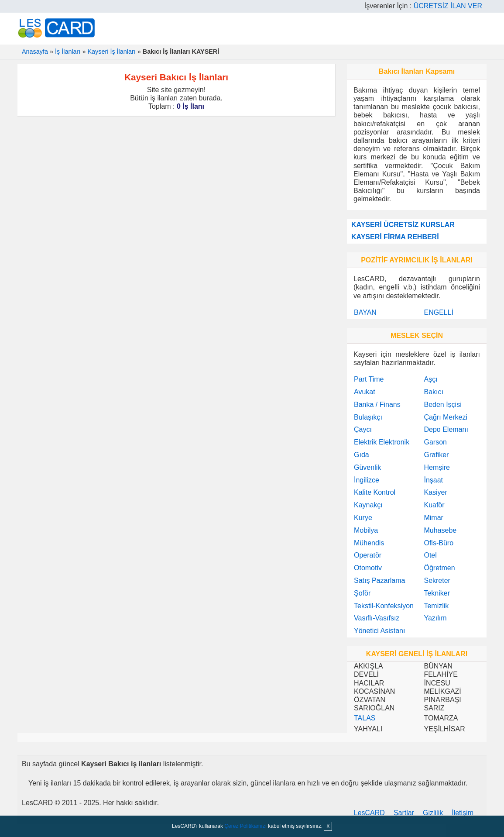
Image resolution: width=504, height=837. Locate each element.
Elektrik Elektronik (382, 442)
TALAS (365, 718)
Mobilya (366, 530)
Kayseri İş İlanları (111, 52)
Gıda (362, 455)
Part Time (369, 379)
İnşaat (433, 480)
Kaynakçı (368, 505)
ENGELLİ (439, 312)
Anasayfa (35, 52)
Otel (430, 555)
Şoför (362, 593)
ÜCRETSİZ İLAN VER (448, 6)
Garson (435, 442)
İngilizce (367, 480)
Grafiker (436, 455)
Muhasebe (440, 530)
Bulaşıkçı (368, 417)
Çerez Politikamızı (245, 826)
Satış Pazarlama (379, 580)
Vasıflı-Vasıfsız (377, 618)
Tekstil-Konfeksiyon (384, 606)
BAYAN (365, 312)
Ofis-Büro (439, 543)
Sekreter (437, 580)
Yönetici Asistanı (379, 631)
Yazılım (435, 618)
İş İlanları (68, 52)
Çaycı (363, 429)
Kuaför (434, 505)
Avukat (365, 392)
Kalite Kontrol (375, 492)
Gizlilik (433, 813)
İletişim (463, 813)
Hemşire (437, 467)
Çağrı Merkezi (446, 417)
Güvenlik (367, 467)
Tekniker (437, 593)
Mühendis (369, 543)
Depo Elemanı (446, 429)
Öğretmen (439, 568)
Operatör (368, 555)
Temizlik (436, 606)
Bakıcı (433, 392)
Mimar (433, 518)
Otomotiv (368, 568)
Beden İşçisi (442, 405)
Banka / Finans (377, 405)
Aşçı (430, 379)
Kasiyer (435, 492)
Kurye (363, 518)
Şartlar (404, 813)
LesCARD (369, 813)
